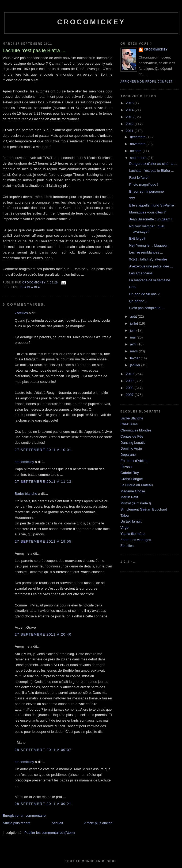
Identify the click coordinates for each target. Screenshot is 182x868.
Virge (124, 528)
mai (133, 337)
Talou (125, 515)
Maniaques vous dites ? (147, 212)
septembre (139, 158)
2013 (130, 117)
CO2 (133, 287)
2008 (130, 388)
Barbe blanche (26, 494)
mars (134, 351)
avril (134, 344)
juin (133, 330)
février (135, 358)
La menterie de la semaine (149, 280)
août (134, 316)
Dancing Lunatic (133, 443)
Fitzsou (126, 467)
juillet (134, 323)
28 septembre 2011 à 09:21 (43, 804)
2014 (130, 110)
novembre (138, 144)
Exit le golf (137, 238)
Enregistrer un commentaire (24, 816)
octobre (136, 151)
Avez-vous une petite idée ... (151, 266)
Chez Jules (129, 424)
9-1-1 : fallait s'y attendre (148, 259)
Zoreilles (21, 313)
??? (132, 198)
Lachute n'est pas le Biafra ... (151, 171)
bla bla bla (30, 287)
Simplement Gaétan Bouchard (144, 509)
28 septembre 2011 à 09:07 (43, 750)
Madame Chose (133, 491)
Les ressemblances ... (146, 252)
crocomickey (91, 22)
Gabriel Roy (130, 473)
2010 (130, 374)
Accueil (57, 823)
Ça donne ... (139, 301)
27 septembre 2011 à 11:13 (43, 482)
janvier (136, 365)
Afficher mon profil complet (147, 82)
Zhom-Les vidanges (136, 540)
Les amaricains (141, 273)
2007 (130, 395)
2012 (130, 124)
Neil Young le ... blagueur (148, 245)
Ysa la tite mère (132, 534)
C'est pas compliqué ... (147, 308)
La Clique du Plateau (137, 485)
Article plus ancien (98, 823)
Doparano (128, 455)
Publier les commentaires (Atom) (50, 833)
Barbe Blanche (132, 418)
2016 (130, 103)
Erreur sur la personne (146, 191)
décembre (138, 137)
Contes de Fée (132, 436)
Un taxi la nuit (131, 521)
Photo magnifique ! (143, 184)
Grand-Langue (132, 479)
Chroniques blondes (136, 430)
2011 (130, 131)
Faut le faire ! (139, 178)
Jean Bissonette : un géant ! (151, 219)
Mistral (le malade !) (136, 503)
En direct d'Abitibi (134, 461)
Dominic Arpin (131, 448)
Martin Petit (129, 497)
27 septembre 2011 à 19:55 (43, 541)
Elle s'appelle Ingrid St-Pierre (151, 205)
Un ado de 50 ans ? (144, 294)
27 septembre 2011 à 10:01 (43, 450)
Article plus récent (16, 823)
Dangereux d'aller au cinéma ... (153, 164)
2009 (130, 381)
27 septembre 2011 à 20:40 (43, 634)
